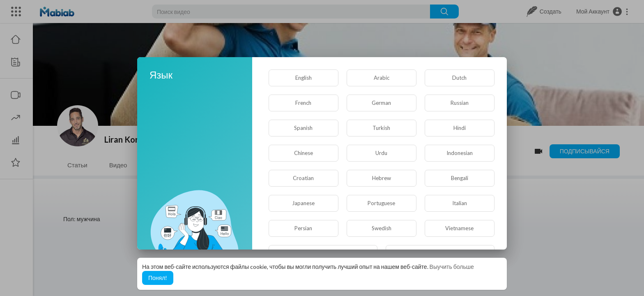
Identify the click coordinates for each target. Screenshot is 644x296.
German (381, 103)
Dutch (459, 78)
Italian (460, 203)
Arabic (382, 78)
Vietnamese (459, 228)
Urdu (381, 153)
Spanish (303, 128)
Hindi (460, 128)
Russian (460, 103)
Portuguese (381, 203)
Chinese (304, 153)
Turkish (381, 128)
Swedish (382, 228)
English (304, 78)
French (303, 103)
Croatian (303, 178)
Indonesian (460, 153)
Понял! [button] (158, 278)
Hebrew (382, 178)
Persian (303, 228)
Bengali (460, 178)
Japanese (303, 203)
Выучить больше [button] (452, 267)
